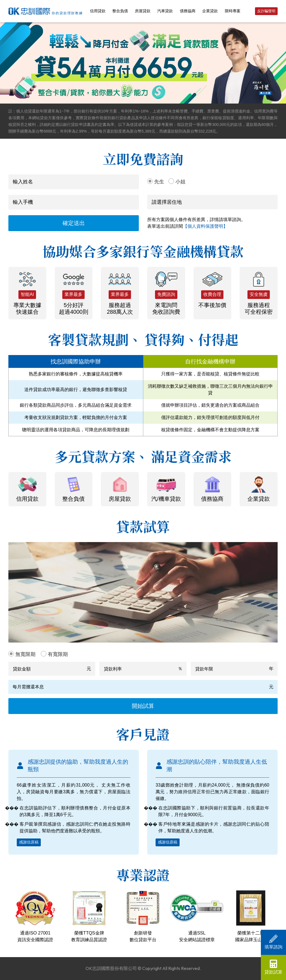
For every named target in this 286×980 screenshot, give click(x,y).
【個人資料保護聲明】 (205, 226)
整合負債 (120, 11)
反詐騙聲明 (266, 11)
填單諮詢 (273, 942)
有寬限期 (58, 654)
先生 (159, 182)
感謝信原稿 (29, 842)
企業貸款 (210, 11)
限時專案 (233, 11)
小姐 (180, 182)
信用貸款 (98, 11)
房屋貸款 (143, 11)
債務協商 (188, 11)
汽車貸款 (165, 11)
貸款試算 (273, 967)
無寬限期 (25, 654)
